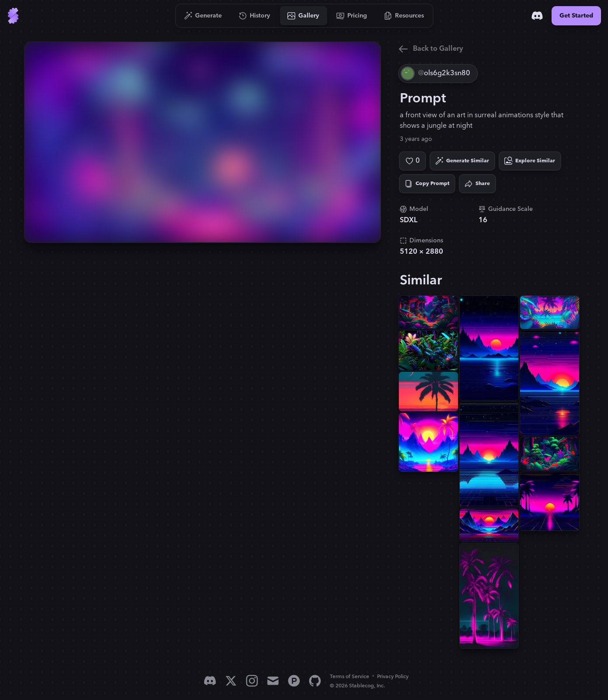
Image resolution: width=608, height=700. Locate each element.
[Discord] (537, 16)
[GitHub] (315, 681)
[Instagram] (252, 681)
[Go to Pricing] (352, 16)
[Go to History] (255, 16)
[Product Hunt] (294, 681)
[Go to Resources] (404, 16)
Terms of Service (349, 677)
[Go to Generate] (203, 16)
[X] (231, 681)
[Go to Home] (13, 16)
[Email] (273, 681)
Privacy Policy (393, 677)
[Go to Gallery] (304, 16)
